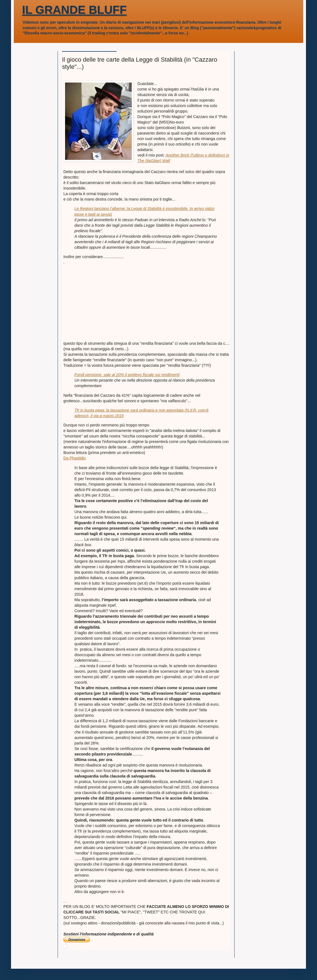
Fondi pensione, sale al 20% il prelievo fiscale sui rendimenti (127, 375)
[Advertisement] (105, 299)
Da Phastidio (75, 458)
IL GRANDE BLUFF (74, 10)
